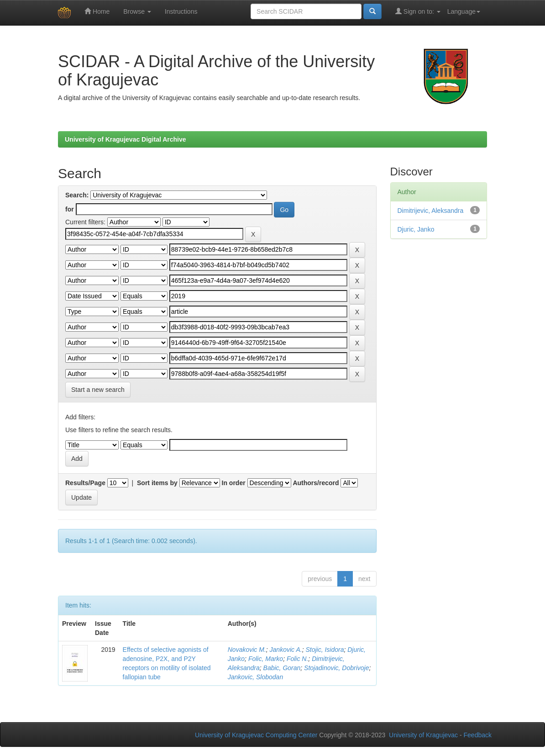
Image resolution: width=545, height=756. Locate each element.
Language (464, 11)
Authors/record (316, 483)
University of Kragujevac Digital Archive (126, 139)
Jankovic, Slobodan (255, 677)
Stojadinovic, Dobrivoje (336, 668)
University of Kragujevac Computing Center (256, 735)
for (70, 209)
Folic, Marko (266, 659)
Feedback (478, 735)
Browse (137, 11)
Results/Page (85, 483)
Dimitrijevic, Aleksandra (431, 211)
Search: (77, 195)
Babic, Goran (282, 668)
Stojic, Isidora (325, 650)
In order (234, 483)
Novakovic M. (247, 650)
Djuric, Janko (416, 229)
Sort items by (157, 483)
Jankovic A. (286, 650)
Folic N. (297, 659)
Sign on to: (418, 11)
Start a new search (98, 390)
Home (97, 11)
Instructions (181, 11)
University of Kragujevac (423, 735)
